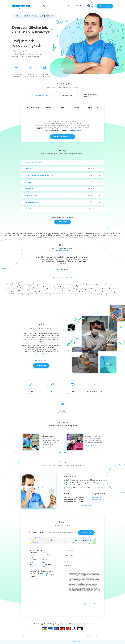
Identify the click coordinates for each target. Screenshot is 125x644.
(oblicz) (89, 624)
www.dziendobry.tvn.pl (99, 499)
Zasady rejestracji (98, 636)
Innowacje (62, 6)
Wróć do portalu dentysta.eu (73, 642)
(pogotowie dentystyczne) (38, 575)
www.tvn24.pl (96, 498)
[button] (97, 259)
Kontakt (78, 6)
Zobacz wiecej (62, 68)
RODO (103, 636)
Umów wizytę (105, 6)
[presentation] (86, 598)
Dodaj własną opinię (63, 250)
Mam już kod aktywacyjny (62, 137)
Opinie (45, 6)
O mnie (70, 6)
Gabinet (53, 6)
